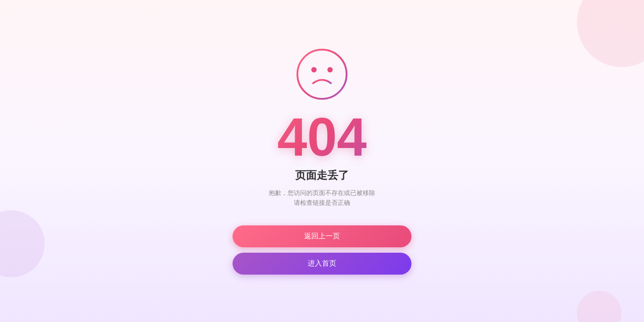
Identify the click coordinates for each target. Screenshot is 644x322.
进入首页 (322, 263)
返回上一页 (322, 236)
